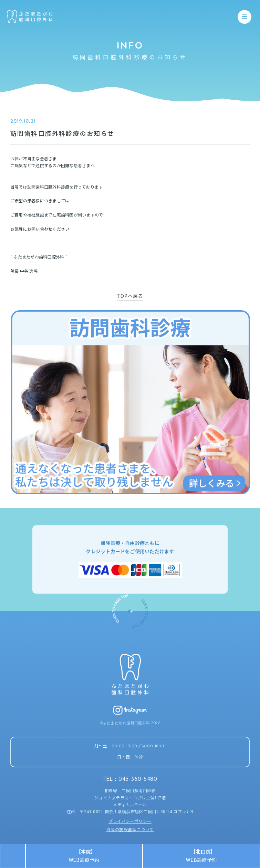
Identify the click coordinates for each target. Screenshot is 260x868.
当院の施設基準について (130, 829)
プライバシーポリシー (130, 821)
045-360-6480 (138, 779)
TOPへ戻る (130, 296)
